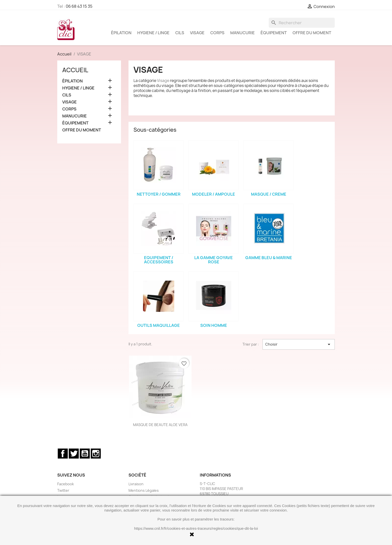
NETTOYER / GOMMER (159, 194)
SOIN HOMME (214, 325)
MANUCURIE (242, 33)
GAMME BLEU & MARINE (269, 258)
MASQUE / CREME (269, 194)
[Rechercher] (302, 23)
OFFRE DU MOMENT (312, 33)
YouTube (85, 454)
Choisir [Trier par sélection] (299, 344)
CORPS (217, 33)
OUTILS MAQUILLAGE (158, 325)
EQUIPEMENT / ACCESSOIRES (159, 260)
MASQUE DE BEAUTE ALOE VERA (160, 425)
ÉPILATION (121, 33)
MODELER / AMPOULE (213, 194)
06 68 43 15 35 (79, 6)
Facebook (63, 454)
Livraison (136, 484)
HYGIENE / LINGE (153, 33)
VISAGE (197, 33)
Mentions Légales (144, 490)
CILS (180, 33)
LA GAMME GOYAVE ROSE (213, 260)
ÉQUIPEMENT (274, 33)
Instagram (96, 454)
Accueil (75, 70)
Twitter (74, 454)
